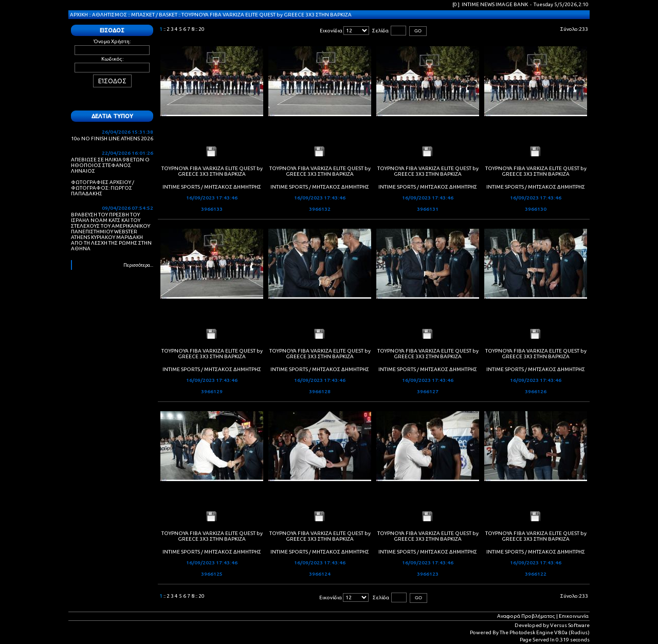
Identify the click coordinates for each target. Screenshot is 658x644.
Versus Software (570, 625)
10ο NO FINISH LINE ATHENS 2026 (112, 139)
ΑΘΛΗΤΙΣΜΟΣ (109, 15)
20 (202, 29)
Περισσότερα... (138, 265)
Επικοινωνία (574, 616)
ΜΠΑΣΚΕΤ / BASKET (154, 15)
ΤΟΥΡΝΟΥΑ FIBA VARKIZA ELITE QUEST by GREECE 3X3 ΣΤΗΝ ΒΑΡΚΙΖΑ (267, 15)
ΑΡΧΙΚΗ (79, 15)
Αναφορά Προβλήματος (526, 616)
